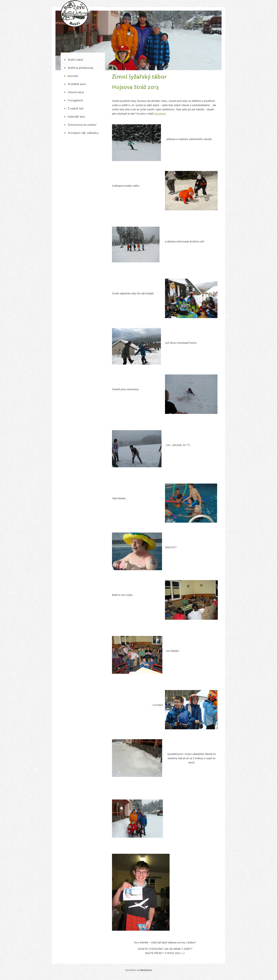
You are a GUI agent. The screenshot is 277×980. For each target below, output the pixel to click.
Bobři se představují (81, 68)
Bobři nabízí (76, 60)
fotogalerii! (160, 114)
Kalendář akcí (76, 117)
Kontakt (73, 76)
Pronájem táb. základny (83, 133)
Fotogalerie (75, 100)
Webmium (146, 970)
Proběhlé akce (77, 84)
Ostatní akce (76, 92)
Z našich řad (76, 109)
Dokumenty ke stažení (82, 125)
